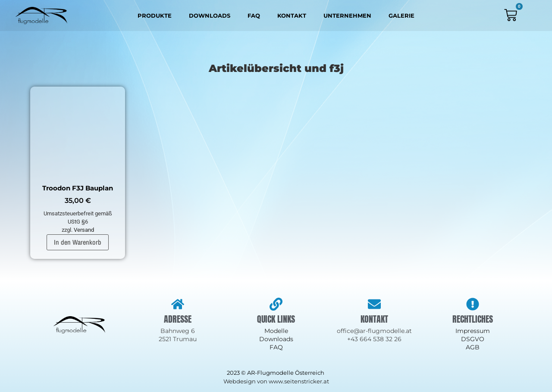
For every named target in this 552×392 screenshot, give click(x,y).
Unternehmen (347, 16)
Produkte (155, 16)
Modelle (276, 331)
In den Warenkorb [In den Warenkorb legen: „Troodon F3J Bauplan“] (78, 242)
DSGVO (473, 339)
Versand (84, 230)
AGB (473, 347)
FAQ (254, 16)
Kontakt (292, 16)
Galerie (401, 16)
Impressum (473, 331)
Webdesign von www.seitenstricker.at (276, 381)
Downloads (210, 16)
